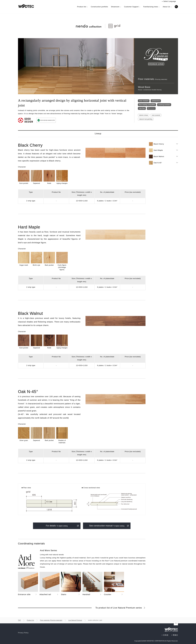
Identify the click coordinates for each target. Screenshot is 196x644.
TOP (19, 620)
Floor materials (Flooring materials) (51, 620)
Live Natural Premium (75, 620)
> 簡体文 (175, 635)
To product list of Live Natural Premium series (119, 608)
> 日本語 (165, 635)
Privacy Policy (23, 633)
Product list (30, 620)
